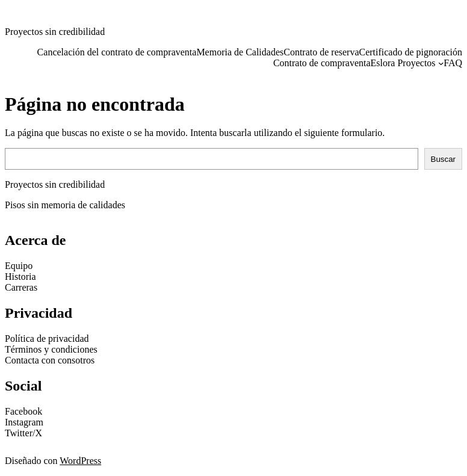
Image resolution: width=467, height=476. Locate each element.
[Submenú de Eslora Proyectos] (441, 63)
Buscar (443, 159)
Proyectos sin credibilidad (55, 32)
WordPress (80, 461)
